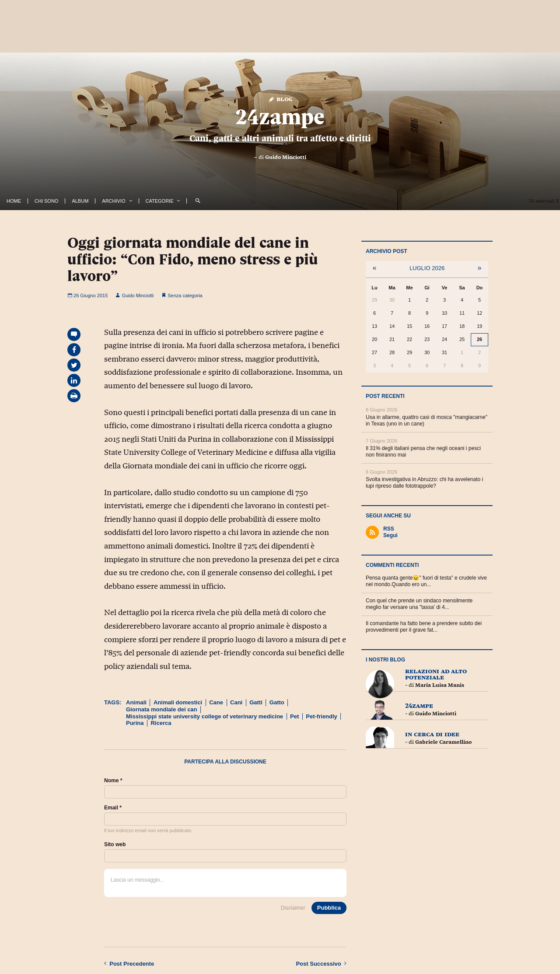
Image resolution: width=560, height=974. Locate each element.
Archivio (114, 201)
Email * (113, 808)
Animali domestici (178, 702)
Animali (136, 702)
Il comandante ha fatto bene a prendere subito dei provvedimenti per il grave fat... (424, 627)
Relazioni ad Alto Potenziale (436, 674)
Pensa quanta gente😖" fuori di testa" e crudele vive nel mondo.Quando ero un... (426, 581)
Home (14, 201)
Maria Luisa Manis (440, 685)
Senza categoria (185, 295)
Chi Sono (46, 201)
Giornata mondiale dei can (162, 709)
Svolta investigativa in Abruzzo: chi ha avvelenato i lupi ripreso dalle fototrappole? (424, 483)
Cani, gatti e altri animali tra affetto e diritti (280, 138)
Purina (135, 723)
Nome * (113, 781)
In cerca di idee (432, 734)
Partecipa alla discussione (225, 762)
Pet (294, 716)
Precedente (129, 963)
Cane (216, 702)
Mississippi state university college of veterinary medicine (205, 716)
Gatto (277, 702)
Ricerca (161, 723)
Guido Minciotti (286, 157)
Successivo (321, 963)
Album (80, 201)
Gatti (256, 702)
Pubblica (329, 908)
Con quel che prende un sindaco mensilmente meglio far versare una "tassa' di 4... (419, 604)
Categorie (160, 201)
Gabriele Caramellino (443, 742)
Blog (280, 99)
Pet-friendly (322, 716)
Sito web (115, 844)
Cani (236, 702)
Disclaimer (293, 908)
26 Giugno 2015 (87, 295)
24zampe (280, 117)
